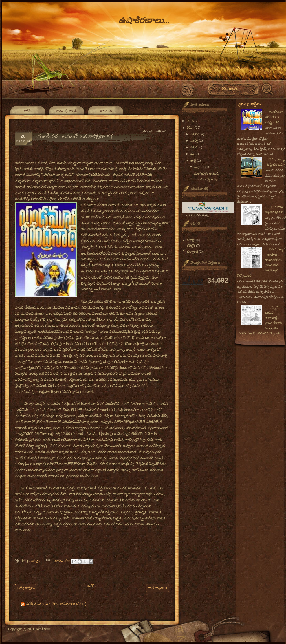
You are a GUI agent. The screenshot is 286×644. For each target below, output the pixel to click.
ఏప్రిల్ (194, 147)
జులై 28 (200, 167)
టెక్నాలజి (192, 251)
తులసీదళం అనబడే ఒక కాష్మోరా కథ (75, 136)
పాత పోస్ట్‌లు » (158, 588)
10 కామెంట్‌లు (61, 561)
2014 (191, 127)
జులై (194, 160)
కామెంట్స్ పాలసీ (67, 111)
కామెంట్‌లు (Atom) (73, 604)
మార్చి (195, 140)
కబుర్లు (35, 561)
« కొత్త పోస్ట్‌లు (26, 588)
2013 (191, 121)
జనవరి (195, 134)
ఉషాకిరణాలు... (144, 20)
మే (193, 154)
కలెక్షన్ (191, 246)
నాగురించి (106, 111)
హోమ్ (28, 111)
